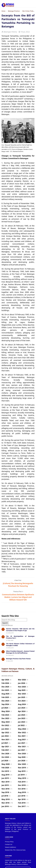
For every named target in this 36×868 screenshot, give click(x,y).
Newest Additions (11, 847)
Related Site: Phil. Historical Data (15, 850)
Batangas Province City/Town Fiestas (18, 659)
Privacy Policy (9, 842)
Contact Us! (9, 844)
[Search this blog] (14, 620)
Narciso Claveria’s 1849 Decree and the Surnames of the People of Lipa (20, 630)
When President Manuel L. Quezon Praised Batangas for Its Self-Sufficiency (20, 652)
